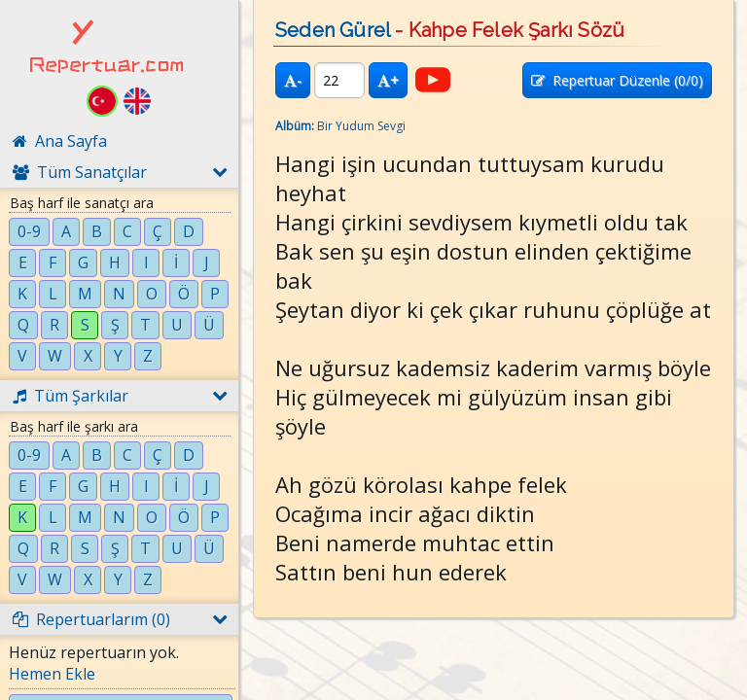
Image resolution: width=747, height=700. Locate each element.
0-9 (29, 231)
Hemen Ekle (52, 674)
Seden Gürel (333, 30)
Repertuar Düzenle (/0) (617, 80)
